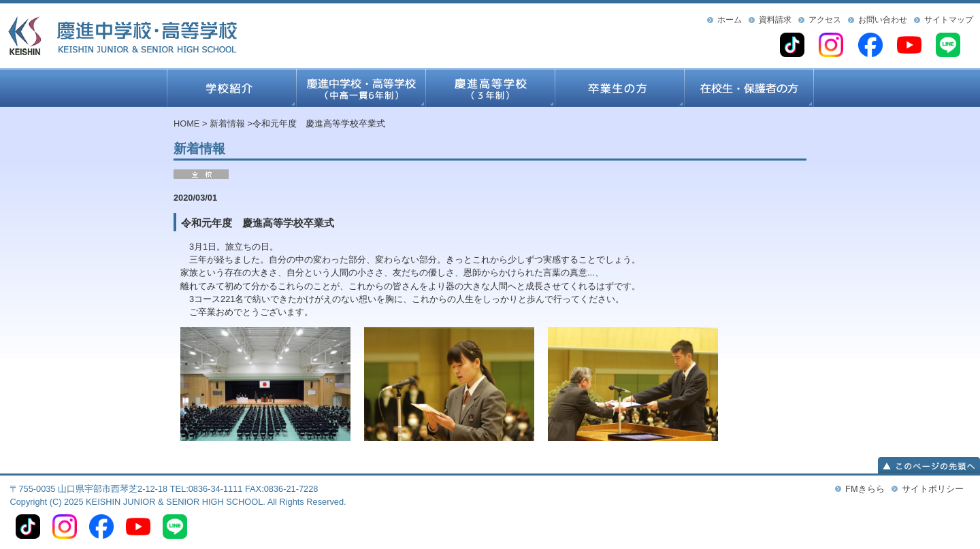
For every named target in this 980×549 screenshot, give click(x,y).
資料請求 (775, 20)
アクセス (825, 20)
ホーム (730, 20)
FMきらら (865, 489)
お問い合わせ (883, 20)
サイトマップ (949, 20)
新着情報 (227, 123)
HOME (186, 123)
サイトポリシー (933, 489)
